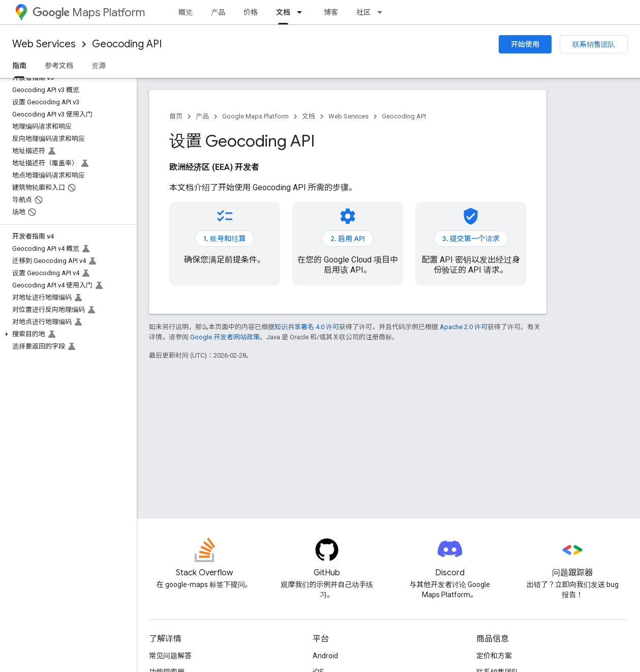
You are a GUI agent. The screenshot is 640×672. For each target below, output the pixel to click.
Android (325, 656)
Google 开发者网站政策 (225, 337)
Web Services (44, 44)
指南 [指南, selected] (19, 66)
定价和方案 (494, 656)
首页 (176, 116)
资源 (99, 66)
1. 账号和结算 (224, 239)
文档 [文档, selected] (283, 12)
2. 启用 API (348, 239)
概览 (186, 12)
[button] (66, 334)
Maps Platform (89, 12)
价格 (251, 12)
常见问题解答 (170, 656)
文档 (309, 116)
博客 (331, 12)
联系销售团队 (594, 44)
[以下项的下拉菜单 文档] (302, 12)
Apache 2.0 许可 (464, 327)
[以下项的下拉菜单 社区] (383, 12)
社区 (363, 12)
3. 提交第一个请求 (471, 239)
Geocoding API (127, 44)
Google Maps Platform (255, 116)
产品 (218, 12)
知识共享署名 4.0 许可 (307, 327)
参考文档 (59, 66)
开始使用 (525, 44)
